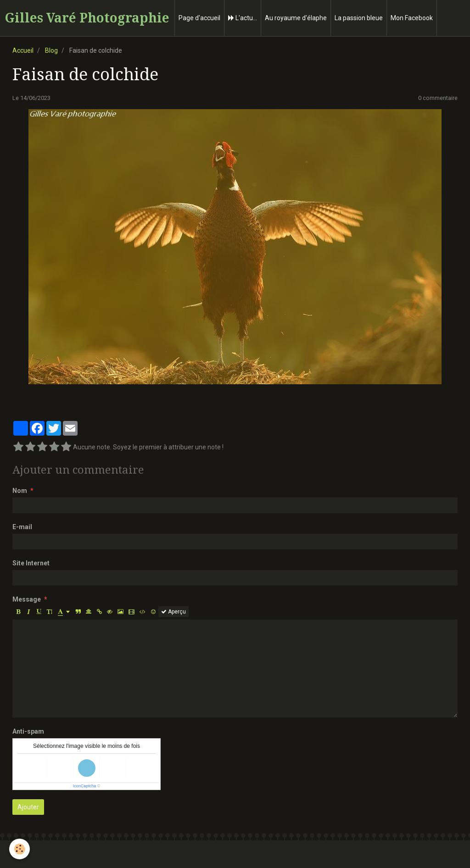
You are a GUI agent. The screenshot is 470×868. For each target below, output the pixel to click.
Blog (51, 50)
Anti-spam (28, 731)
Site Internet (31, 563)
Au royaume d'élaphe (296, 18)
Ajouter (28, 807)
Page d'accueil (199, 18)
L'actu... (243, 18)
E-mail (22, 527)
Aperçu (173, 612)
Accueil (23, 50)
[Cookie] (20, 849)
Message (27, 599)
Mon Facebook (412, 18)
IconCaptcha (85, 786)
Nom (20, 491)
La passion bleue (359, 18)
